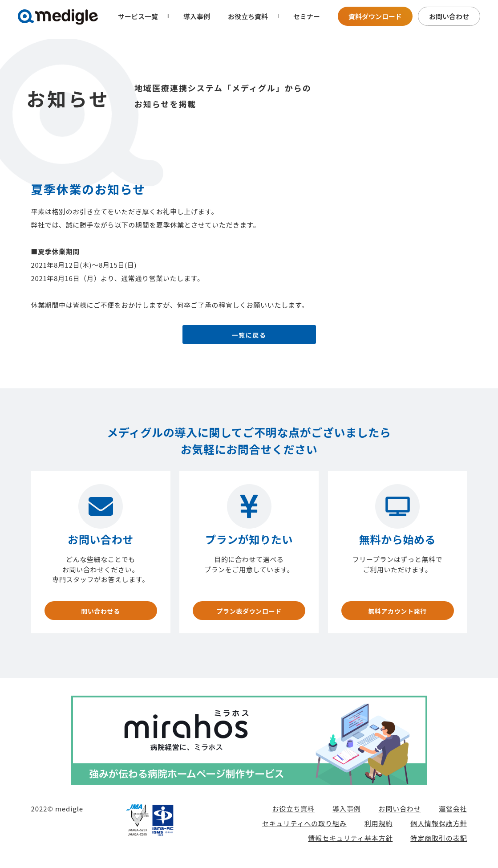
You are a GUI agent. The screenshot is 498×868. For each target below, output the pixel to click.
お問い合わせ (449, 16)
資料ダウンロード (375, 16)
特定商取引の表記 (439, 844)
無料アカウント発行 (397, 614)
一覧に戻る (249, 338)
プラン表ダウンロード (249, 614)
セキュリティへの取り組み (304, 829)
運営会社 (453, 815)
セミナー (307, 16)
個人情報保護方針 (439, 829)
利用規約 (379, 829)
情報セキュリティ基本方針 (350, 844)
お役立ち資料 (293, 815)
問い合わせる (101, 614)
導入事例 (197, 16)
